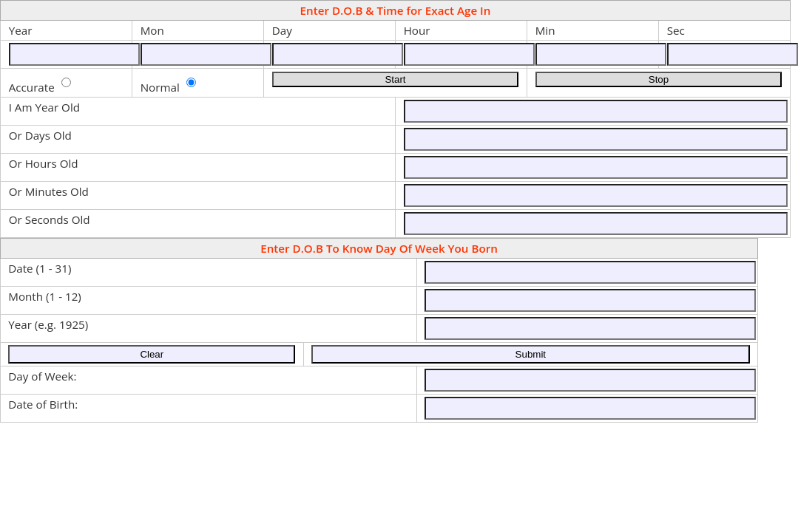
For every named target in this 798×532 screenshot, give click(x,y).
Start (395, 79)
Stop (659, 79)
